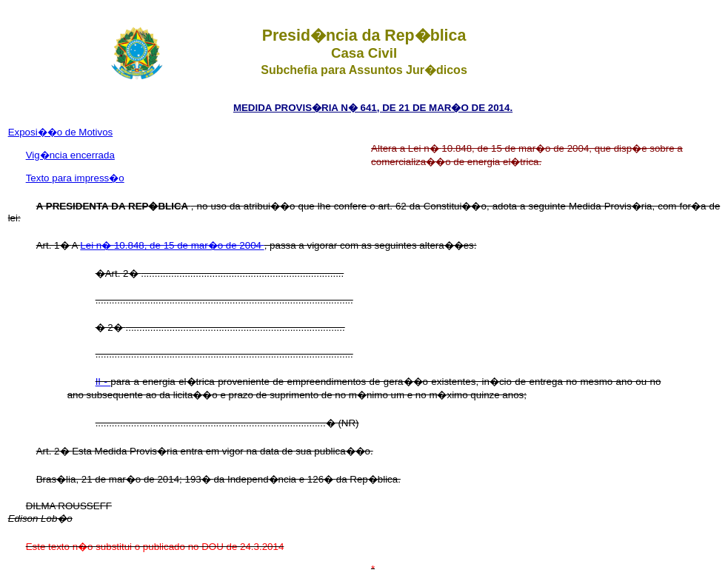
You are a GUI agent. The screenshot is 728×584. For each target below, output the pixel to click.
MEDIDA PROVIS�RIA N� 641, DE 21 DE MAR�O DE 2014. (373, 108)
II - (103, 382)
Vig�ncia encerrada (70, 155)
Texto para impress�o (75, 178)
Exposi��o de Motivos (61, 132)
